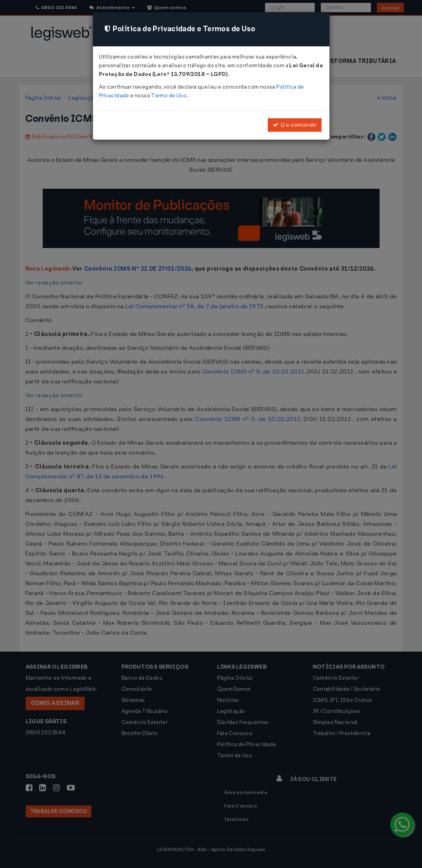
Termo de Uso (169, 96)
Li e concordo (295, 125)
